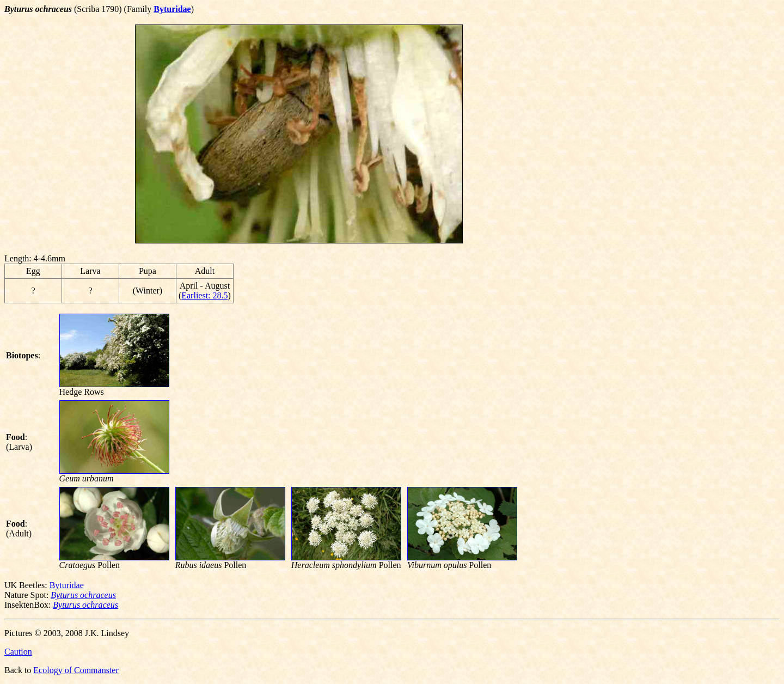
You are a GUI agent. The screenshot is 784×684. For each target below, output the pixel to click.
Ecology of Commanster (76, 670)
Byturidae (67, 585)
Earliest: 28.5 (204, 295)
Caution (18, 652)
